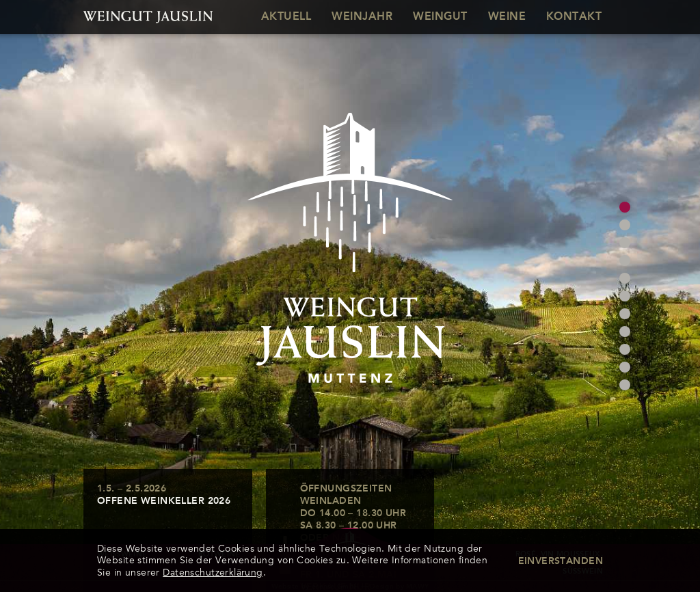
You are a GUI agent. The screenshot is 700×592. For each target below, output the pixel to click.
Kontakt (574, 17)
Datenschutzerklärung (213, 573)
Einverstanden (561, 561)
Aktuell (286, 17)
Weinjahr (362, 17)
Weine (507, 17)
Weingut (440, 17)
